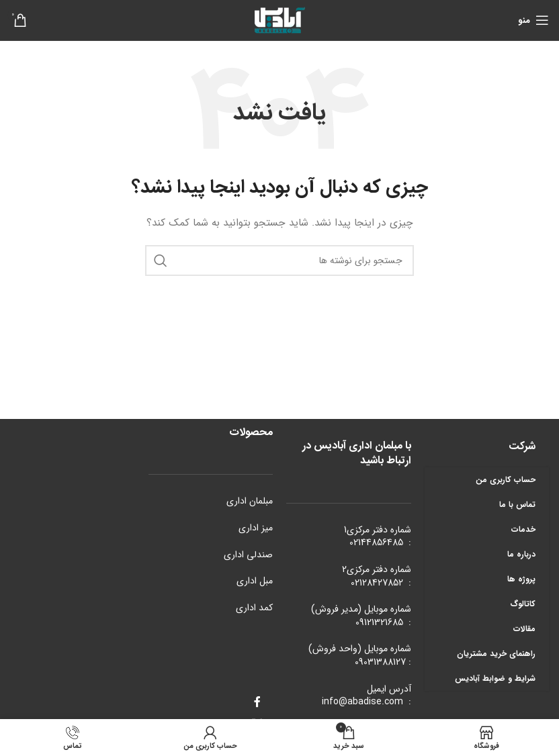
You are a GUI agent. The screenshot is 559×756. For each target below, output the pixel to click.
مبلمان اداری (250, 501)
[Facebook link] (257, 703)
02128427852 (377, 583)
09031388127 (380, 662)
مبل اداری (255, 581)
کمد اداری (254, 608)
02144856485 (376, 542)
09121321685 (379, 622)
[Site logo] (279, 19)
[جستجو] (279, 261)
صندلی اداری (248, 555)
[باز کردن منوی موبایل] (533, 20)
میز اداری (256, 528)
